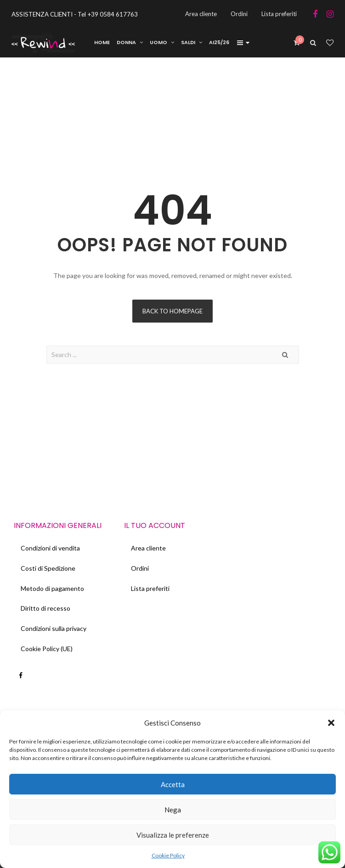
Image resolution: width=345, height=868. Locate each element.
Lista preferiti (150, 588)
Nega (173, 810)
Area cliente (148, 548)
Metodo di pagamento (52, 588)
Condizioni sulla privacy (54, 629)
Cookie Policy (168, 855)
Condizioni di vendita (50, 548)
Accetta (173, 784)
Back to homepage (172, 311)
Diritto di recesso (45, 609)
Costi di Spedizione (48, 568)
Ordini (140, 568)
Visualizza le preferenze (173, 835)
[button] (331, 723)
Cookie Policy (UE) (47, 649)
